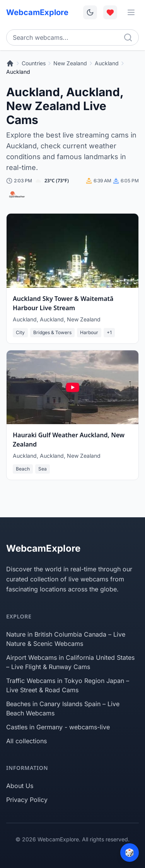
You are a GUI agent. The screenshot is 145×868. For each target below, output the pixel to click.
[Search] (128, 37)
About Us (20, 786)
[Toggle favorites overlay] (110, 12)
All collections (26, 741)
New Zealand (70, 63)
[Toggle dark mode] (90, 12)
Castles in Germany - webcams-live (58, 727)
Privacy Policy (27, 800)
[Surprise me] (130, 853)
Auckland (107, 63)
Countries (34, 63)
